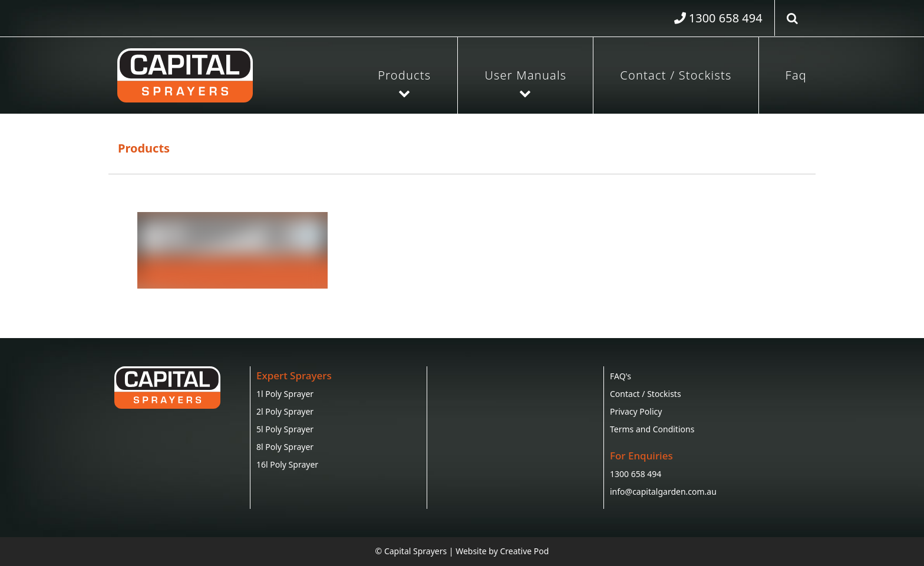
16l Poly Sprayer (287, 464)
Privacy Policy (636, 411)
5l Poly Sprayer (285, 429)
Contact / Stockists (676, 75)
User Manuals (525, 75)
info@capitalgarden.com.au (663, 491)
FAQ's (621, 376)
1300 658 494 (636, 474)
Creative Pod (524, 551)
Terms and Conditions (652, 429)
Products (404, 75)
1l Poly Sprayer (285, 394)
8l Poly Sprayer (285, 447)
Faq (796, 75)
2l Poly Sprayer (285, 411)
